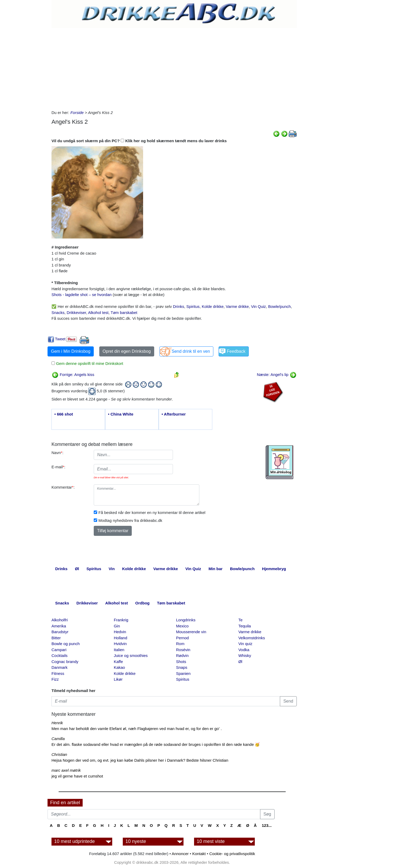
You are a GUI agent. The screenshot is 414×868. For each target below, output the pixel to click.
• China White (121, 414)
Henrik (57, 723)
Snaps (182, 667)
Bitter (56, 638)
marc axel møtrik (66, 770)
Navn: (57, 453)
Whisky (245, 655)
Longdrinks (186, 620)
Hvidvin (120, 644)
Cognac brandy (65, 662)
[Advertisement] (174, 68)
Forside (77, 113)
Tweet (60, 339)
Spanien (183, 673)
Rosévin (183, 650)
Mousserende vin (191, 632)
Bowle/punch (279, 306)
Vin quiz (245, 644)
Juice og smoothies (131, 655)
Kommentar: (63, 487)
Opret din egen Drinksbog (127, 351)
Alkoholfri (60, 620)
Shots (181, 662)
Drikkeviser (76, 313)
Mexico (182, 626)
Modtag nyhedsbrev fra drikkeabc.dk (130, 520)
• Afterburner (174, 414)
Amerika (59, 626)
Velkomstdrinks (252, 638)
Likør (118, 679)
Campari (59, 650)
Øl (240, 662)
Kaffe (118, 662)
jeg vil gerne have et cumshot (77, 776)
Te (241, 620)
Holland (121, 638)
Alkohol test (98, 313)
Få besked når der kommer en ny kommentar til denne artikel (152, 512)
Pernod (182, 638)
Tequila (245, 626)
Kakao (119, 667)
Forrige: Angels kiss (73, 375)
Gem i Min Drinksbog (71, 351)
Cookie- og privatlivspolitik (232, 854)
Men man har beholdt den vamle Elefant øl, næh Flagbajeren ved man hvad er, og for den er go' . (137, 729)
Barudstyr (60, 632)
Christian (59, 754)
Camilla (58, 739)
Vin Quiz (258, 306)
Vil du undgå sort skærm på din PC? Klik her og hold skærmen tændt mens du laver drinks (139, 141)
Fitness (58, 673)
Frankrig (121, 620)
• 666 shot (64, 414)
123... (267, 825)
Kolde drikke (213, 306)
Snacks (58, 313)
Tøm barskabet (124, 313)
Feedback (236, 351)
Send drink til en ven (191, 351)
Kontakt (199, 854)
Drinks (179, 306)
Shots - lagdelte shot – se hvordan (82, 295)
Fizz (55, 679)
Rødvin (182, 655)
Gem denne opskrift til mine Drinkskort (89, 363)
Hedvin (120, 632)
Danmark (60, 667)
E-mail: (58, 467)
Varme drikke (237, 306)
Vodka (244, 650)
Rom (180, 644)
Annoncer (180, 854)
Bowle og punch (66, 644)
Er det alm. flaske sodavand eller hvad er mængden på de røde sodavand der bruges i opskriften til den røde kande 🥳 (156, 744)
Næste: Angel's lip (277, 375)
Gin (117, 626)
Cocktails (60, 655)
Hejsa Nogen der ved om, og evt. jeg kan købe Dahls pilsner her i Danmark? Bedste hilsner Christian (140, 760)
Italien (119, 650)
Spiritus (193, 306)
